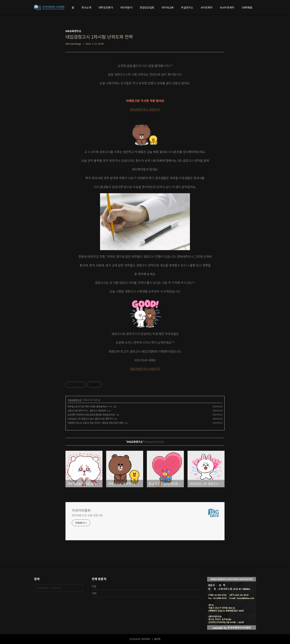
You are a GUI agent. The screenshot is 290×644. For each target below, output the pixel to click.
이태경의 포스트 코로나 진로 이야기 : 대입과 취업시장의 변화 (95, 423)
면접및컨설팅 (147, 7)
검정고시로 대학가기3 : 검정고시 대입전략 (87, 410)
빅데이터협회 (81, 510)
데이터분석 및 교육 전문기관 (87, 515)
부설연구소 (187, 7)
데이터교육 (168, 7)
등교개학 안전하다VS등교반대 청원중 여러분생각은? (92, 415)
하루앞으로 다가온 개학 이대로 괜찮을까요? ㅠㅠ (90, 406)
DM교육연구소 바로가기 (145, 109)
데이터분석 (126, 7)
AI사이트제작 (227, 7)
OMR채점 (247, 7)
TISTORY (146, 639)
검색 (79, 588)
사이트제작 (206, 7)
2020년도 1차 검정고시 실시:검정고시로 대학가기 (90, 419)
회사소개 (86, 7)
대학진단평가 (106, 7)
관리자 (157, 639)
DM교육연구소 (75, 400)
